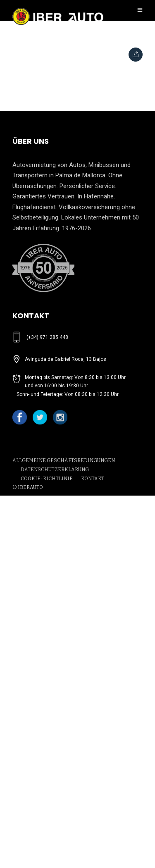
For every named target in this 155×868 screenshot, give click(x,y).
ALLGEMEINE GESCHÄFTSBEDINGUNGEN (64, 460)
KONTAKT (93, 479)
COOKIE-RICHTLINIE (47, 479)
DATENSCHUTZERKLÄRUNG (55, 470)
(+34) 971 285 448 (47, 337)
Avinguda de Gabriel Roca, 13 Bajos (66, 359)
